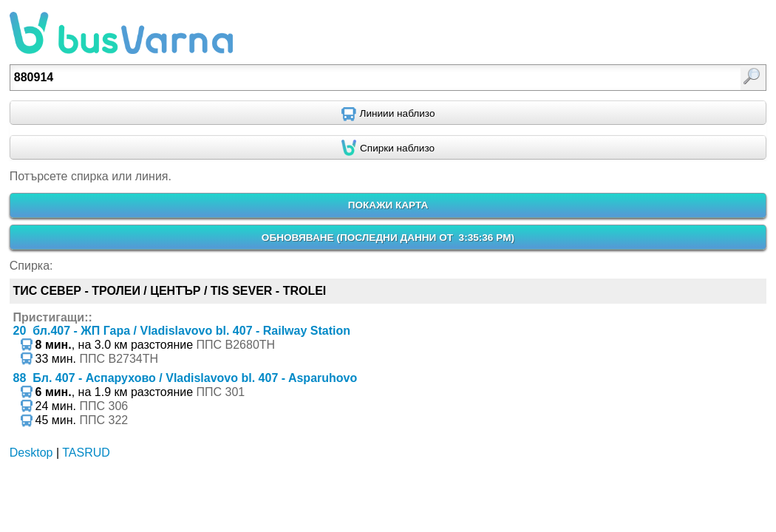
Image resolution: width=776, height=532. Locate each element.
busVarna (121, 33)
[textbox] (334, 78)
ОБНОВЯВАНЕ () (388, 238)
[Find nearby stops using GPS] (388, 148)
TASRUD (86, 453)
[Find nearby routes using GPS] (388, 113)
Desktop (31, 453)
